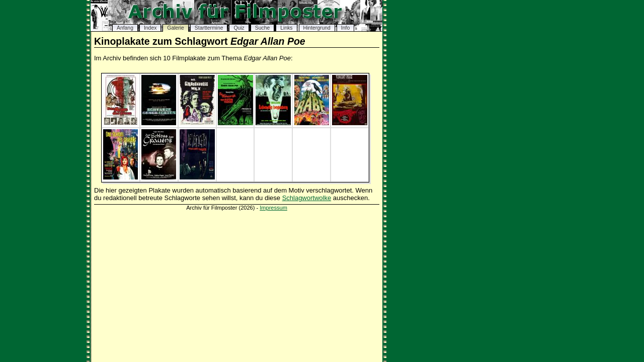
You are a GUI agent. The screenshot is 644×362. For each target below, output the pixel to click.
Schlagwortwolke (307, 198)
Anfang (125, 28)
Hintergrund (317, 28)
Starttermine (209, 28)
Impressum (273, 208)
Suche (262, 28)
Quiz (239, 28)
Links (286, 28)
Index (150, 28)
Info (345, 28)
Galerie (176, 28)
